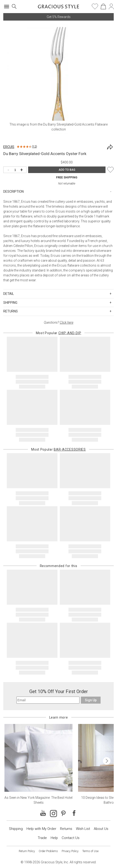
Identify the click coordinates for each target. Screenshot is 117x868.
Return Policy (27, 851)
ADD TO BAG (67, 170)
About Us (101, 829)
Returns (66, 829)
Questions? (59, 322)
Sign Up (91, 700)
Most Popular (59, 333)
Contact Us (71, 838)
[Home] (58, 8)
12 (34, 147)
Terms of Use (90, 851)
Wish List (83, 829)
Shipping (16, 829)
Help (54, 838)
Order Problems (48, 851)
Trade (42, 838)
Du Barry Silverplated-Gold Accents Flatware (75, 124)
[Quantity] (16, 170)
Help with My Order (41, 829)
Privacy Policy (70, 851)
